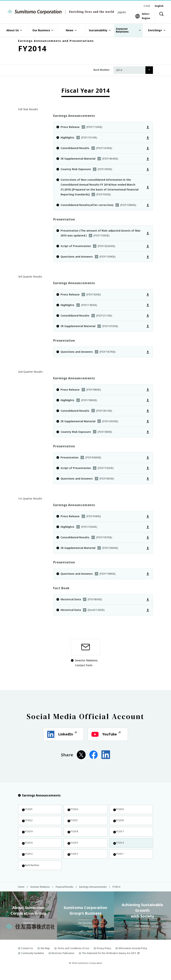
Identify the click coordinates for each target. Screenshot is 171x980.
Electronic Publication (63, 961)
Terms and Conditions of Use (73, 957)
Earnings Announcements (39, 795)
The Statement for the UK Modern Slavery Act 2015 (109, 961)
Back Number (32, 873)
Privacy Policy (104, 957)
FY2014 (120, 847)
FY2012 (74, 860)
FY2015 (74, 847)
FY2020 (120, 822)
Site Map (45, 957)
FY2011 (120, 860)
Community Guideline (33, 961)
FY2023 (120, 810)
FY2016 (29, 847)
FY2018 (74, 835)
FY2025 (29, 810)
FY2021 (74, 822)
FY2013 (29, 860)
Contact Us (27, 957)
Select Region (146, 16)
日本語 (147, 6)
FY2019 (29, 835)
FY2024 (74, 810)
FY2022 (29, 822)
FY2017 (120, 835)
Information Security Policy (133, 957)
